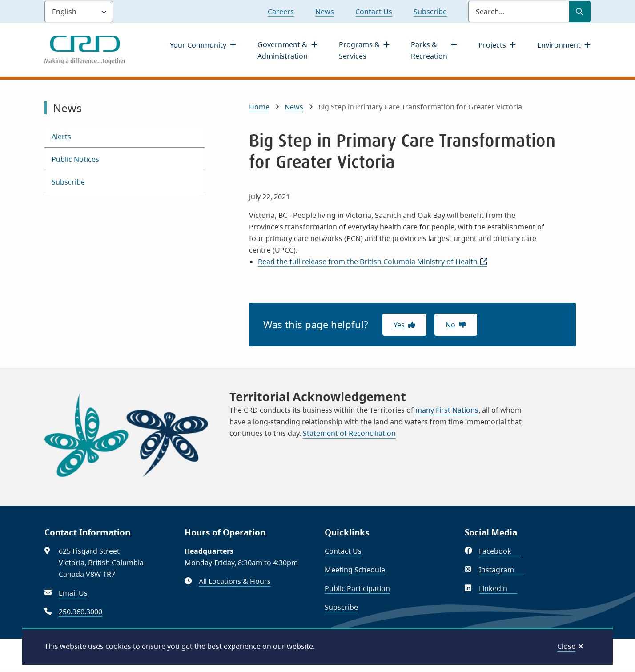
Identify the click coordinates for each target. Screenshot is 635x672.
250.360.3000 (80, 612)
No (450, 325)
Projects (492, 45)
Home (259, 107)
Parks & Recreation (429, 50)
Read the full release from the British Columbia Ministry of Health (373, 262)
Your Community (198, 45)
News (325, 12)
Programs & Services (359, 50)
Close (566, 646)
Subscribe (430, 12)
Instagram (501, 570)
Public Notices (75, 159)
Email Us (73, 593)
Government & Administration (283, 50)
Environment (559, 45)
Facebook (500, 551)
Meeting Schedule (355, 570)
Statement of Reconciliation (349, 433)
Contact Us (374, 12)
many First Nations (447, 410)
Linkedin (498, 588)
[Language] (79, 12)
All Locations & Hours (235, 581)
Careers (281, 12)
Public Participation (357, 588)
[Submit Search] (580, 12)
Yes (399, 325)
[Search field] (519, 12)
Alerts (61, 137)
